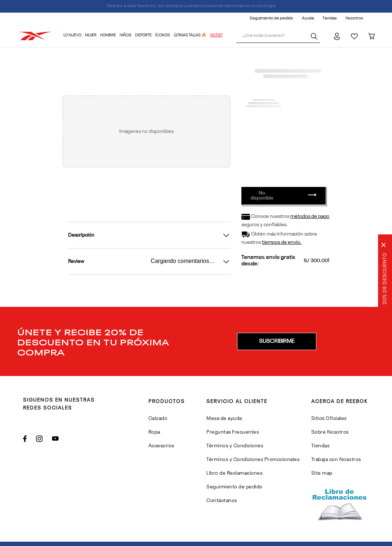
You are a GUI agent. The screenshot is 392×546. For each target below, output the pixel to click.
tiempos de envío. (282, 242)
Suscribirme (277, 341)
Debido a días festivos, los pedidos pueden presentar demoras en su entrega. (196, 6)
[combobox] (278, 36)
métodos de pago (310, 216)
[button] (277, 341)
